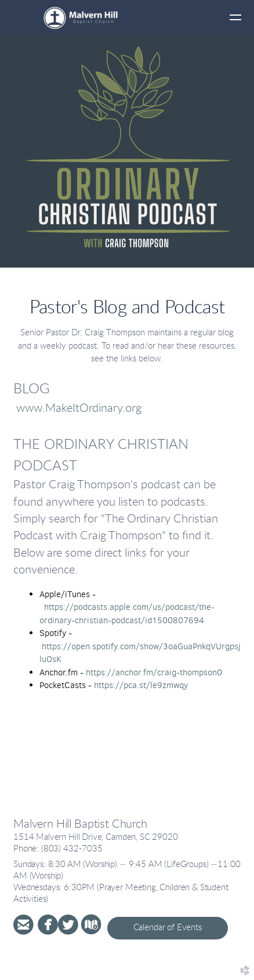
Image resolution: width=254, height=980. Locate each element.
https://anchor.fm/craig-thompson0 (154, 672)
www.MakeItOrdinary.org (79, 408)
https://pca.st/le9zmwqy (141, 685)
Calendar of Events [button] (168, 928)
